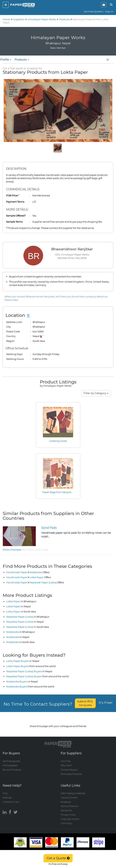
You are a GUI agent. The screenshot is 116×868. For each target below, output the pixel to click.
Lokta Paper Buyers (23, 661)
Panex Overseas (12, 550)
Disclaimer (66, 807)
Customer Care (11, 798)
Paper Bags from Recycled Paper (61, 492)
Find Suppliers (10, 762)
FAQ (5, 790)
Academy (66, 798)
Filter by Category (96, 393)
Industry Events (69, 794)
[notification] (104, 5)
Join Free (66, 758)
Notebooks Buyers (22, 681)
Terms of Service (69, 803)
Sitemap (7, 794)
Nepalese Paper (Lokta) (47, 582)
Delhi (38, 550)
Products (22, 60)
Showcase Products (71, 770)
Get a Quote (58, 858)
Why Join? (66, 762)
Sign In (109, 11)
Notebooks (39, 572)
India (45, 550)
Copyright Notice (70, 816)
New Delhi (28, 550)
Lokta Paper (40, 577)
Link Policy (66, 820)
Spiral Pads (49, 528)
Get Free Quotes (93, 11)
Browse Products (12, 766)
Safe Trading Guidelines (73, 790)
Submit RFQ (85, 703)
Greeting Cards (58, 441)
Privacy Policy (68, 811)
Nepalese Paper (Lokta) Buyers (29, 671)
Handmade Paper (17, 572)
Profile (6, 60)
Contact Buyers (69, 766)
